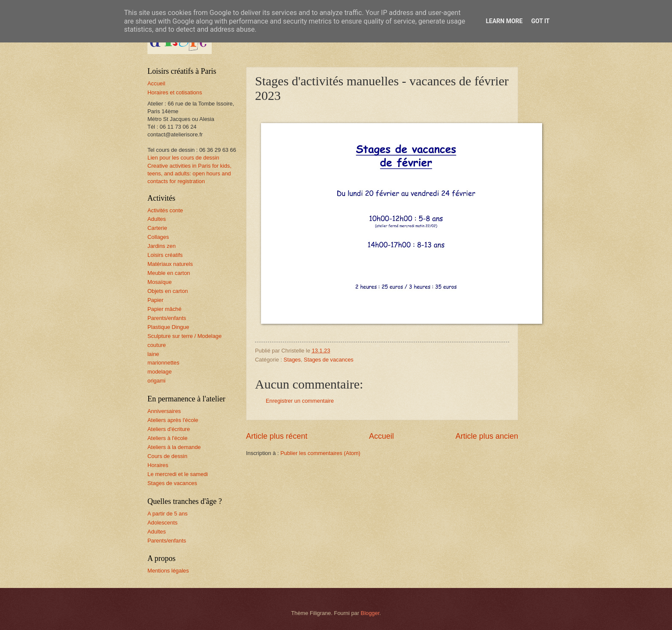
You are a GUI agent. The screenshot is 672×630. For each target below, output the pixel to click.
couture (157, 345)
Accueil (381, 436)
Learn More (504, 21)
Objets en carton (168, 291)
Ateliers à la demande (174, 447)
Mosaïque (160, 282)
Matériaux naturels (170, 264)
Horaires (158, 465)
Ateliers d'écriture (169, 429)
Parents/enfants (167, 318)
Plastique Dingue (168, 327)
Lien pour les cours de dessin (183, 158)
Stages (292, 360)
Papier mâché (164, 309)
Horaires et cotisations (175, 92)
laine (153, 354)
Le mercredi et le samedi (178, 474)
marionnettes (163, 363)
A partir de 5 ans (168, 514)
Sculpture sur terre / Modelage (184, 336)
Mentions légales (168, 571)
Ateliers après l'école (173, 420)
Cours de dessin (167, 456)
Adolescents (162, 523)
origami (156, 381)
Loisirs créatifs (165, 255)
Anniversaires (164, 411)
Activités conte (165, 210)
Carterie (157, 228)
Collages (158, 237)
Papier (155, 300)
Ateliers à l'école (167, 438)
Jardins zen (162, 246)
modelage (160, 372)
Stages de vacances (329, 360)
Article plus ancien (487, 436)
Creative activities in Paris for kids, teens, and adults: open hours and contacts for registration (189, 173)
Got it (540, 21)
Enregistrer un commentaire (300, 401)
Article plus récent (277, 436)
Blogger (370, 613)
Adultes (157, 219)
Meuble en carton (169, 273)
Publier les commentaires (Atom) (320, 453)
